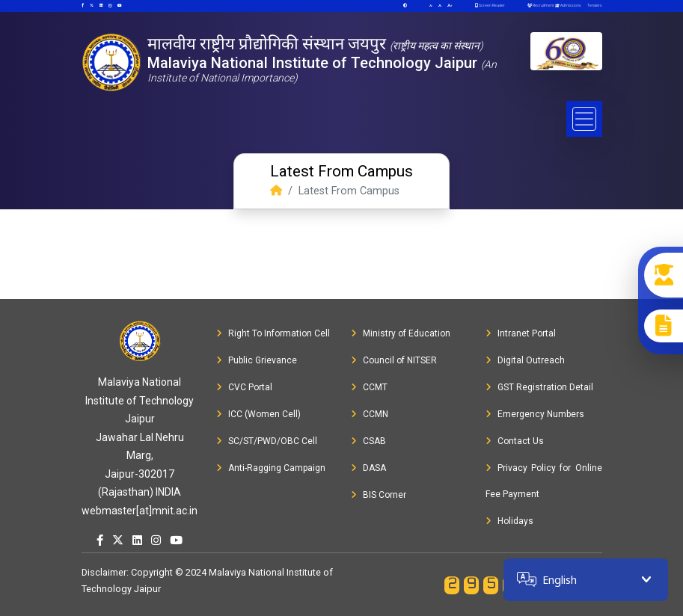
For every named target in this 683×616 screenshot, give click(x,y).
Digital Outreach (525, 360)
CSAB (368, 441)
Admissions (567, 5)
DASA (368, 468)
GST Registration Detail (539, 387)
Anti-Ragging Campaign (271, 468)
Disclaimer (104, 572)
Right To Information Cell (273, 333)
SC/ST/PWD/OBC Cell (267, 441)
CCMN (370, 414)
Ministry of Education (401, 333)
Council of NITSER (394, 360)
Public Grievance (257, 360)
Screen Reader (490, 5)
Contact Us (515, 441)
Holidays (509, 521)
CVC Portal (244, 387)
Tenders (594, 5)
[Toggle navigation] (584, 119)
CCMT (369, 387)
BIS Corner (379, 495)
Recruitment (540, 5)
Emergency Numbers (535, 414)
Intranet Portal (521, 333)
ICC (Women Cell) (258, 414)
